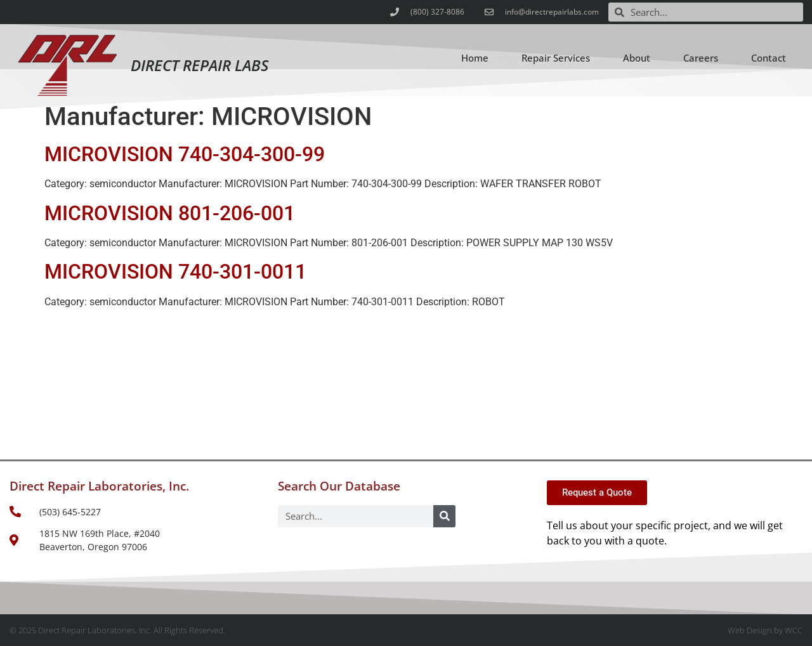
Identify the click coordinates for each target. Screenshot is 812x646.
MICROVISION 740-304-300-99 (185, 154)
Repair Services (556, 58)
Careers (701, 58)
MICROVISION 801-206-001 (170, 213)
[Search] (444, 516)
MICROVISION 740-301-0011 (175, 272)
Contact (769, 58)
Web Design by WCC (765, 630)
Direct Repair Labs (200, 65)
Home (475, 58)
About (637, 58)
